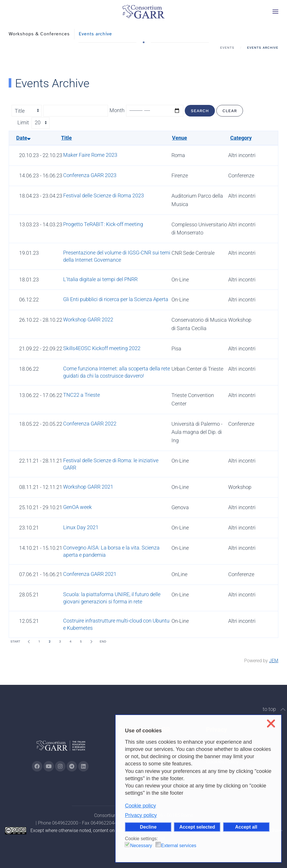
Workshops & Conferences (39, 34)
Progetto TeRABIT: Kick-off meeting (103, 224)
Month (117, 110)
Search (200, 111)
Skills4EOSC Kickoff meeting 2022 (102, 348)
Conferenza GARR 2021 (90, 574)
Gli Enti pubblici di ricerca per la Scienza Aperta (116, 299)
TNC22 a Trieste (82, 395)
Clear (230, 111)
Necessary (141, 846)
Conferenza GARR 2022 (90, 424)
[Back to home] (144, 12)
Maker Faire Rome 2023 (90, 155)
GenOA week (77, 507)
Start (15, 642)
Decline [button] (148, 827)
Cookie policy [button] (140, 806)
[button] (275, 12)
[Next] (91, 642)
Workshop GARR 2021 (88, 487)
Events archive (95, 34)
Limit (23, 122)
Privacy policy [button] (141, 815)
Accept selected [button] (197, 827)
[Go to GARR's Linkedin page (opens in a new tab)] (83, 766)
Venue (180, 138)
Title (66, 138)
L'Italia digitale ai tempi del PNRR (100, 279)
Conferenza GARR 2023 (90, 175)
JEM (274, 661)
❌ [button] (271, 724)
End (103, 642)
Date (23, 138)
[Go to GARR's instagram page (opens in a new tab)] (60, 766)
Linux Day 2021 (81, 527)
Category (241, 138)
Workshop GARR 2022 (88, 320)
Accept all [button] (246, 827)
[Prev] (29, 642)
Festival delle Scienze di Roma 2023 (104, 195)
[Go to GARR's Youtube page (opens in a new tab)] (49, 766)
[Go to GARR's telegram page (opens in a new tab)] (72, 766)
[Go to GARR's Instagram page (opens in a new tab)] (37, 766)
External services (179, 846)
